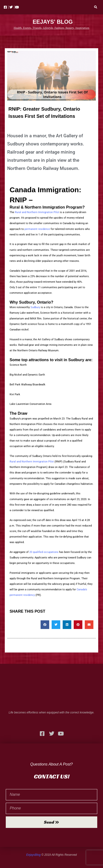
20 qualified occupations (44, 552)
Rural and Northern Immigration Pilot (37, 212)
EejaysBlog (33, 855)
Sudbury (35, 307)
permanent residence (37, 229)
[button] (96, 7)
